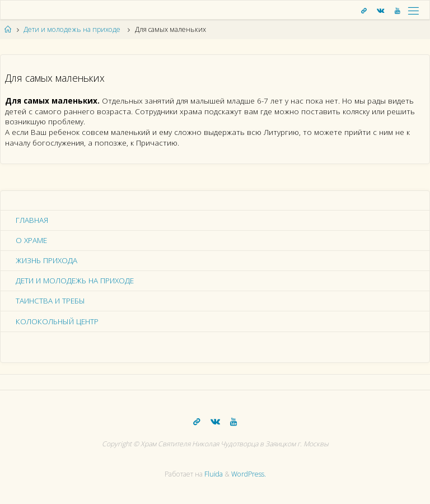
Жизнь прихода (46, 260)
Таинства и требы (50, 301)
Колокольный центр (57, 321)
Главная (32, 220)
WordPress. (249, 474)
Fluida (213, 474)
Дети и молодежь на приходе (72, 29)
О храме (31, 240)
